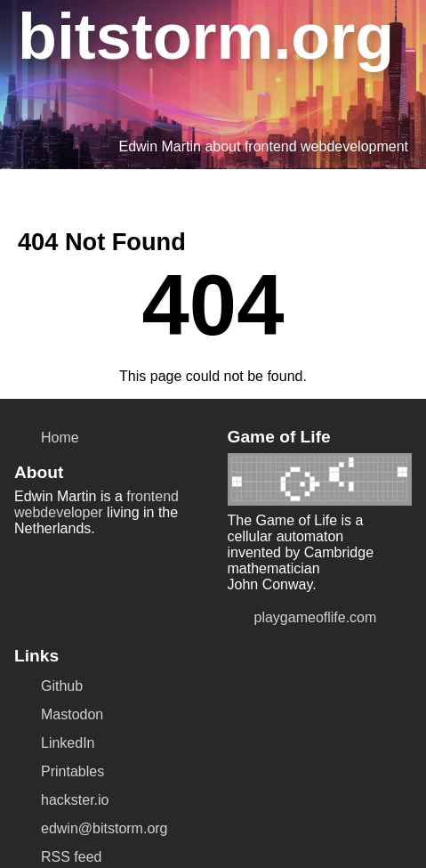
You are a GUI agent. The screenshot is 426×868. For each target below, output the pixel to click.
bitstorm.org (185, 33)
